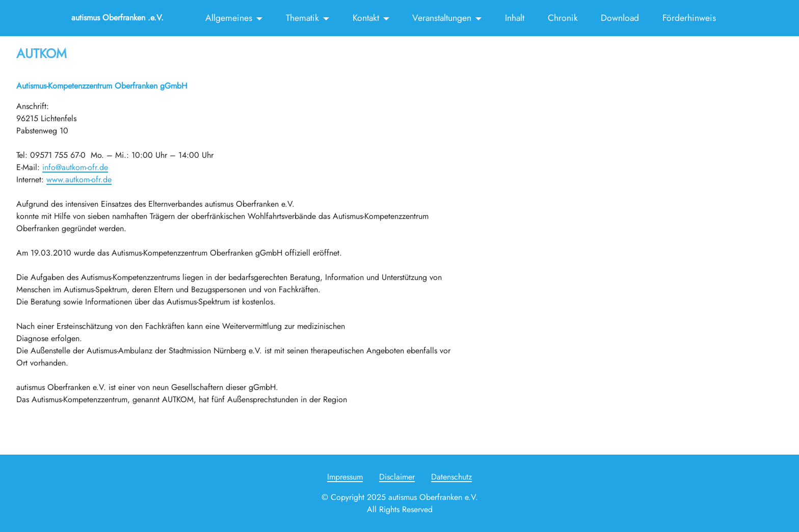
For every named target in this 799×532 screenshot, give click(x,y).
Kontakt (366, 18)
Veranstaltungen (442, 18)
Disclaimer (397, 477)
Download (620, 18)
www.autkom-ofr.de (79, 179)
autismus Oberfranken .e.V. (117, 18)
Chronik (563, 18)
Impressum (345, 477)
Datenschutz (451, 477)
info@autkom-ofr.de (75, 167)
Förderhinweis (689, 18)
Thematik (302, 18)
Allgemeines (229, 18)
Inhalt (515, 18)
